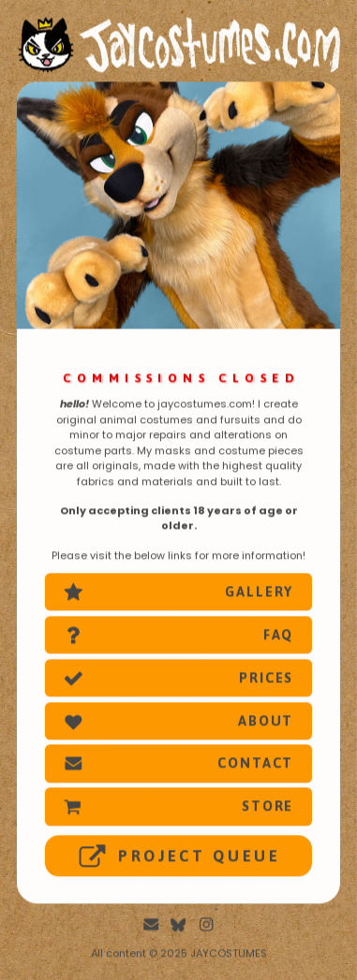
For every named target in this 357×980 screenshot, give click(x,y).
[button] (179, 593)
